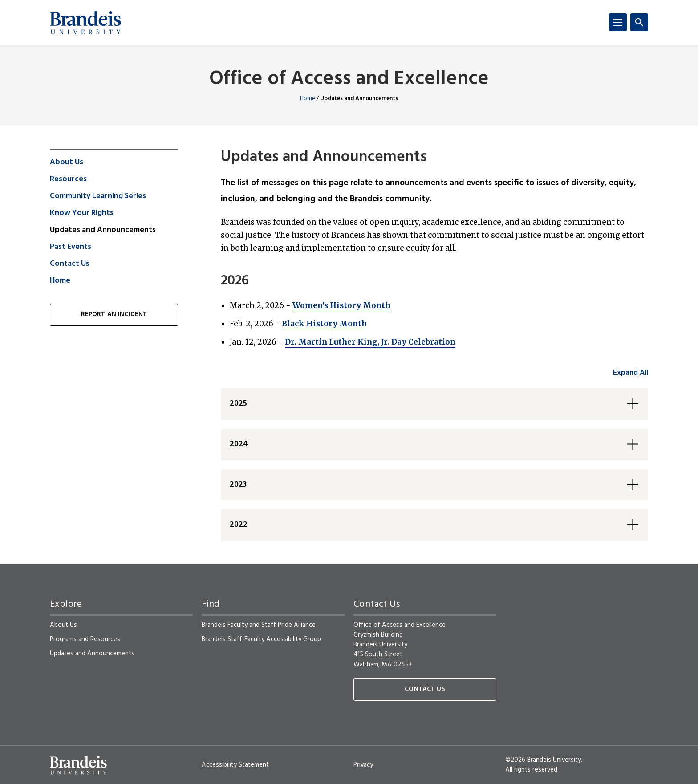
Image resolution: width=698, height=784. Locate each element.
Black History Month (324, 324)
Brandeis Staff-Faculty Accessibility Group (261, 639)
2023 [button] (238, 485)
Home (308, 99)
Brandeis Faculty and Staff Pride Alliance (259, 625)
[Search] (639, 22)
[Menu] (618, 22)
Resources (68, 179)
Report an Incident (114, 315)
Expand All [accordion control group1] (631, 373)
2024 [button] (239, 444)
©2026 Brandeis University (543, 760)
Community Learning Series (98, 196)
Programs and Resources (85, 639)
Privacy (363, 765)
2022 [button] (239, 525)
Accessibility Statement (235, 765)
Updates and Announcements (92, 654)
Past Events (71, 247)
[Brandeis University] (85, 23)
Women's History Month (341, 305)
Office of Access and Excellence (349, 79)
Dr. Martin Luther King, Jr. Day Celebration (370, 342)
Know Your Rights (82, 213)
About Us (67, 162)
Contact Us (70, 264)
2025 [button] (238, 404)
